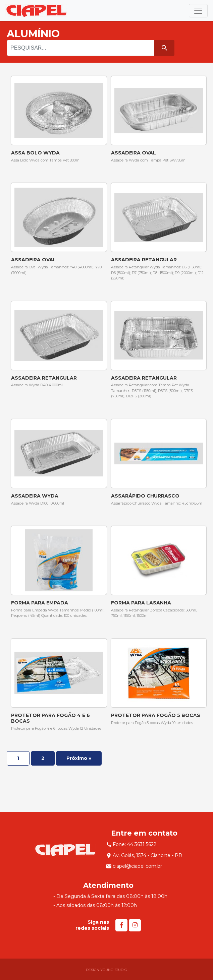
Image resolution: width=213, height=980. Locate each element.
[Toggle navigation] (198, 11)
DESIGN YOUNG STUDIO (106, 970)
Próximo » (79, 758)
